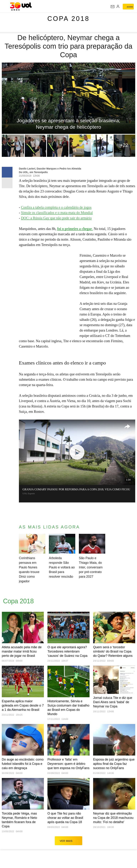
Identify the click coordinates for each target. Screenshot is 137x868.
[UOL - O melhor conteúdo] (21, 6)
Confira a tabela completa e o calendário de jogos (56, 207)
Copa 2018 (69, 19)
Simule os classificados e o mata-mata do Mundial (57, 213)
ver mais (69, 841)
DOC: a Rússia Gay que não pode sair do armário (56, 218)
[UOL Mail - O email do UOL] (113, 7)
